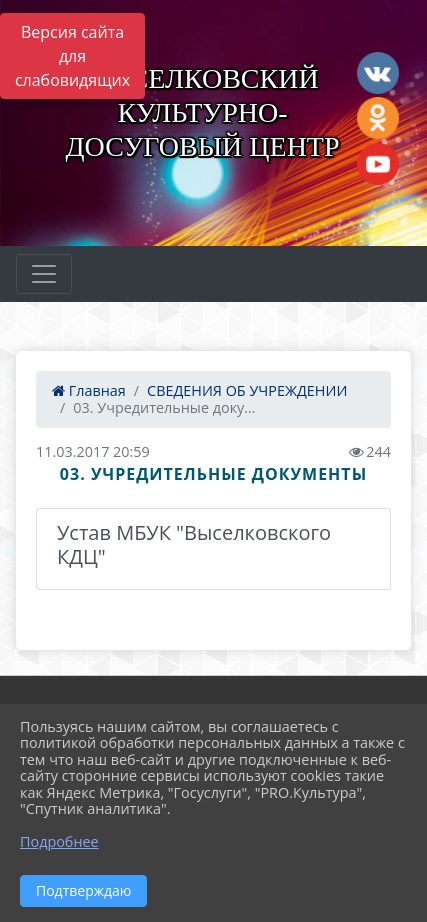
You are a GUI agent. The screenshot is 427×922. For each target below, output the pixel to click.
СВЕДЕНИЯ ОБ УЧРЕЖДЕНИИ (247, 390)
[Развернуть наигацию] (44, 274)
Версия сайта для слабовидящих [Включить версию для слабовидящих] (72, 56)
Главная (89, 390)
